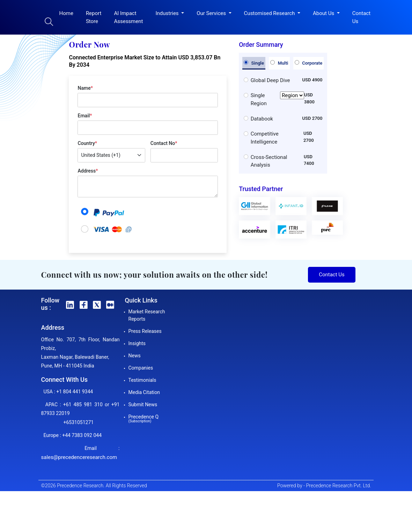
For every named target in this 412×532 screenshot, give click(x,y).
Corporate (308, 63)
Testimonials (142, 380)
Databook (262, 119)
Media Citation (144, 392)
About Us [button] (324, 13)
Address (88, 171)
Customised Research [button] (270, 13)
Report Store (94, 17)
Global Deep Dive (270, 80)
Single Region (277, 99)
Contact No (164, 143)
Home (66, 13)
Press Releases (145, 331)
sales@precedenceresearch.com (79, 457)
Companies (141, 368)
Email (85, 116)
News (135, 356)
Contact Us (361, 17)
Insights (137, 343)
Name (85, 88)
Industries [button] (168, 13)
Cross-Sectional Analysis (269, 161)
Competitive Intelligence (265, 138)
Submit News (143, 405)
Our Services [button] (212, 13)
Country (87, 143)
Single (254, 63)
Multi (279, 63)
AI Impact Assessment (128, 17)
